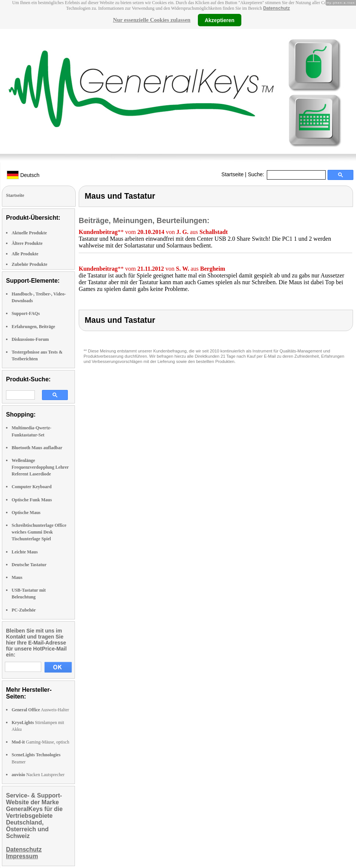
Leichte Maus (25, 552)
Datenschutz (276, 8)
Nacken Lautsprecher (38, 775)
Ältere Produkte (27, 243)
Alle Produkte (25, 254)
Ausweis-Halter (40, 710)
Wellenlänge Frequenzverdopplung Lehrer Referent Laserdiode (40, 467)
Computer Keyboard (32, 487)
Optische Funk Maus (32, 500)
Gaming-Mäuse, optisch (40, 742)
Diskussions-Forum (30, 339)
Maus (17, 577)
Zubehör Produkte (29, 264)
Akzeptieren (219, 20)
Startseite (233, 174)
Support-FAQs (26, 313)
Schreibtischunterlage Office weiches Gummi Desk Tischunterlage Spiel (39, 532)
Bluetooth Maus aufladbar (37, 448)
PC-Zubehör (24, 610)
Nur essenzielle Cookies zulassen (152, 20)
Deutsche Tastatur (29, 565)
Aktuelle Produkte (29, 233)
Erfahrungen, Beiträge (33, 327)
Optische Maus (26, 513)
